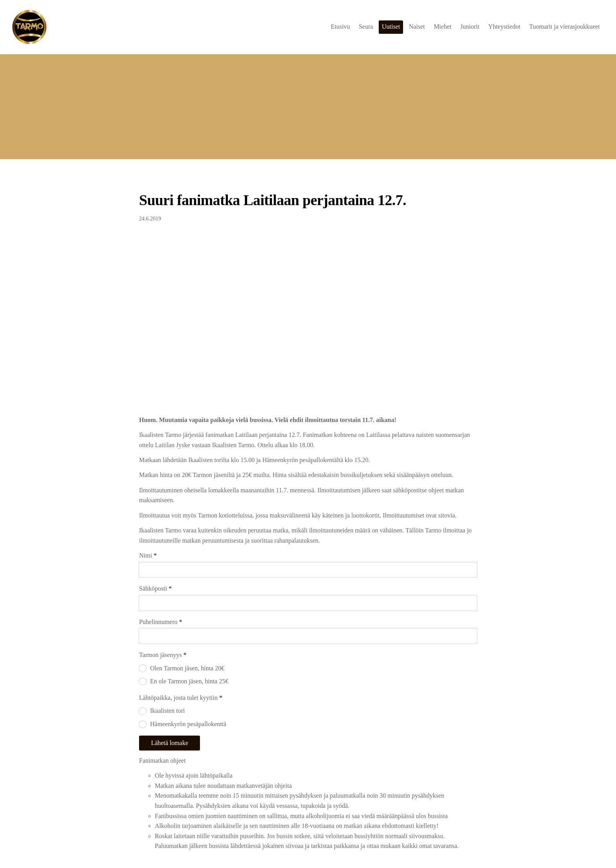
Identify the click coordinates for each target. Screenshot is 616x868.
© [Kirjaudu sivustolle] (142, 845)
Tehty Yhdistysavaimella (453, 845)
